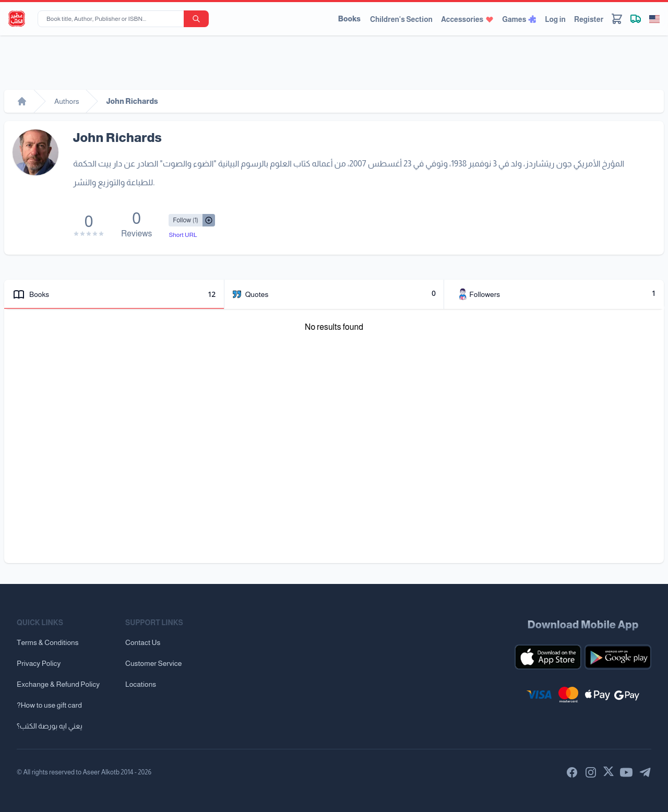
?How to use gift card (49, 705)
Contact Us (143, 642)
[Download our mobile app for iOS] (548, 657)
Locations (141, 684)
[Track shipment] (636, 19)
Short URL (183, 235)
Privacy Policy (39, 663)
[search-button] (196, 19)
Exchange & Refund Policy (58, 684)
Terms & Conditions (48, 642)
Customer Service (153, 663)
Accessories (467, 19)
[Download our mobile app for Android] (618, 657)
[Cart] (617, 19)
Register (589, 19)
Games (519, 19)
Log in (555, 19)
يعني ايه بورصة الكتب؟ (50, 726)
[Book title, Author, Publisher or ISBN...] (113, 19)
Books (349, 19)
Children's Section (401, 19)
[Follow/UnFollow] (186, 220)
